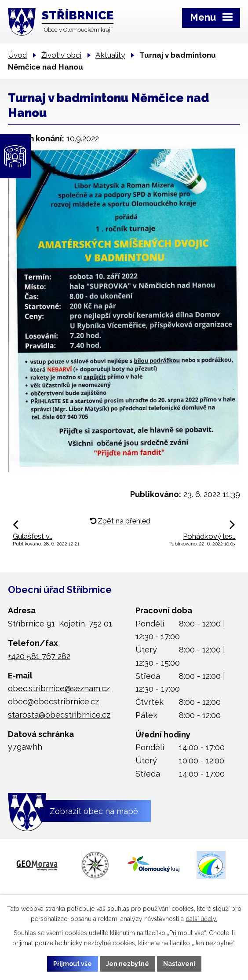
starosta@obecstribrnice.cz (59, 715)
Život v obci (61, 55)
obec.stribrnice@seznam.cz (59, 688)
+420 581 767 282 (39, 656)
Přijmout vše (73, 964)
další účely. (201, 919)
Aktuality (110, 55)
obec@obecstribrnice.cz (53, 702)
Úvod (17, 55)
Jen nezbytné (128, 964)
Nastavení (179, 964)
